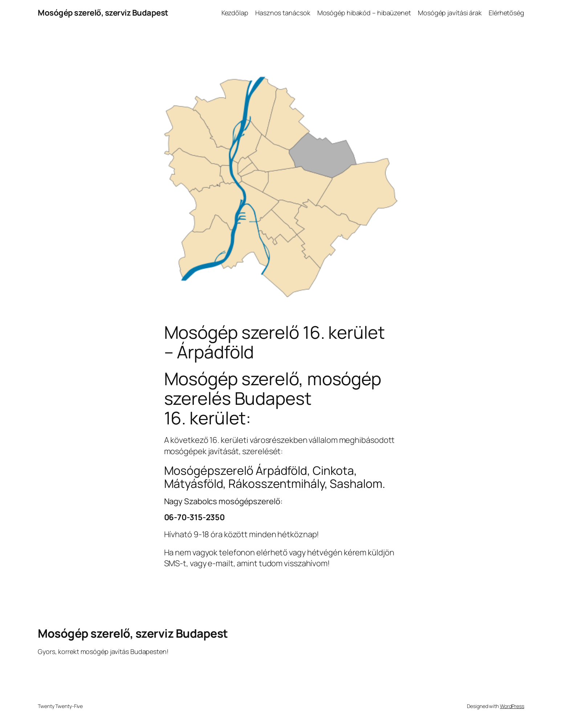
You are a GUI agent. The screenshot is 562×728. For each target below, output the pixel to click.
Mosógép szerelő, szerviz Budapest (103, 13)
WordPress (512, 706)
